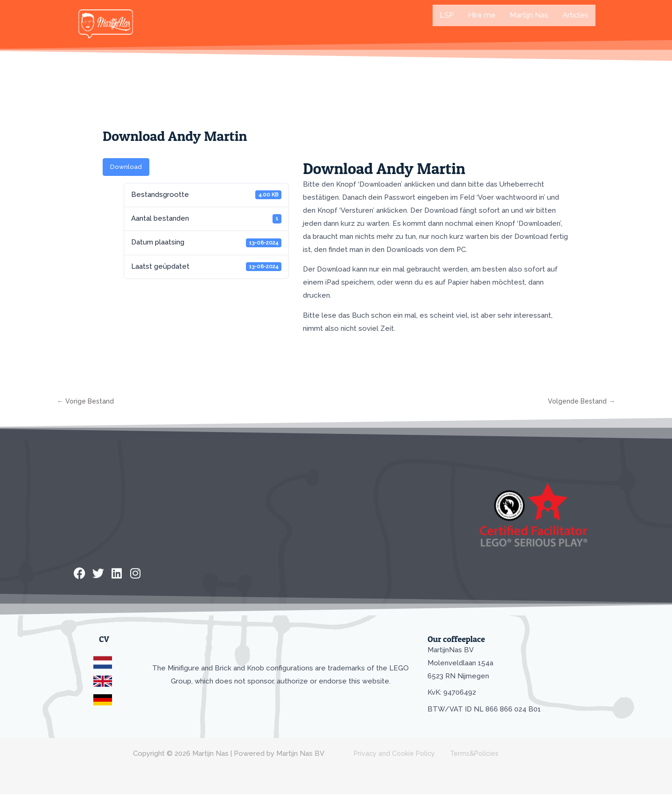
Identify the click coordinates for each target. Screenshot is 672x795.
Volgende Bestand (580, 402)
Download (126, 167)
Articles (575, 15)
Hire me (482, 15)
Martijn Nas (529, 15)
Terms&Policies (466, 754)
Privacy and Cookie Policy (390, 754)
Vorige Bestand (87, 402)
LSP (447, 15)
